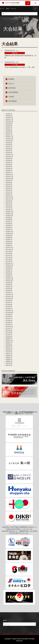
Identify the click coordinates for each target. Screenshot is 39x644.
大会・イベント (11, 9)
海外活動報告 (12, 101)
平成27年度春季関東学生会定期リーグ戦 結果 (20, 67)
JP (28, 3)
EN (35, 3)
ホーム (5, 19)
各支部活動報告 (12, 92)
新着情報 (10, 79)
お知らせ (10, 84)
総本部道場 (11, 88)
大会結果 (10, 97)
